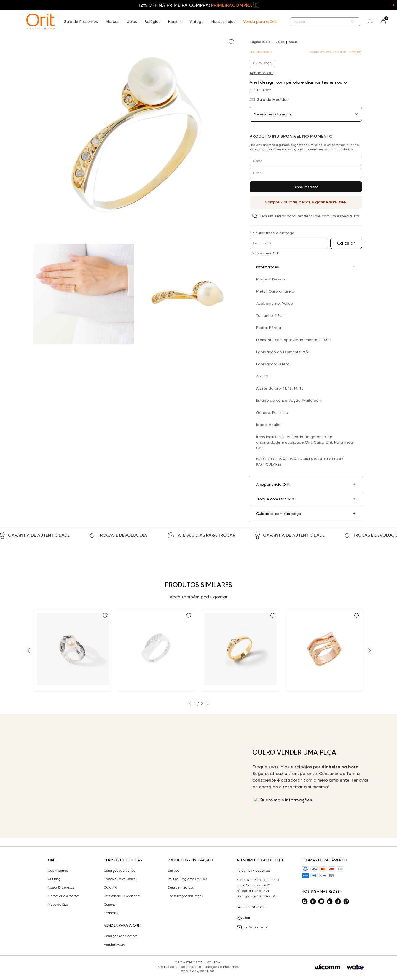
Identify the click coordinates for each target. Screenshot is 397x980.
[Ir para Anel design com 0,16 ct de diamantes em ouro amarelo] (240, 650)
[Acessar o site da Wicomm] (328, 967)
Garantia (111, 887)
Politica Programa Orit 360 (187, 879)
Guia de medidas (181, 887)
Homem (175, 21)
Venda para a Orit (260, 21)
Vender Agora (115, 944)
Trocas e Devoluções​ (120, 879)
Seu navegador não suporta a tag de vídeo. (129, 776)
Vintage (197, 21)
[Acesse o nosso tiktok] (338, 901)
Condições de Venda (120, 871)
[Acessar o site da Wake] (355, 967)
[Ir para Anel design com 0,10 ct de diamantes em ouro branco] (157, 650)
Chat (243, 918)
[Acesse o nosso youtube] (321, 901)
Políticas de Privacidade (122, 896)
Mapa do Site (58, 905)
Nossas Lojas (223, 21)
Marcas (112, 21)
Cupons (109, 905)
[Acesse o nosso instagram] (305, 901)
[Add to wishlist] (232, 42)
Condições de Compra (121, 936)
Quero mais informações (286, 800)
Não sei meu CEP (266, 253)
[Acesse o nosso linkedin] (330, 901)
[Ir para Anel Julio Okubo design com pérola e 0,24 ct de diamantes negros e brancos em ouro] (73, 650)
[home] (41, 21)
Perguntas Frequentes (253, 871)
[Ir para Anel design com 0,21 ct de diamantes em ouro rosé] (324, 650)
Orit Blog (54, 879)
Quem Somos (58, 871)
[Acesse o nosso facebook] (313, 901)
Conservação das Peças (185, 896)
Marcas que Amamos (64, 896)
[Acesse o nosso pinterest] (346, 901)
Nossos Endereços (61, 887)
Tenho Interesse (306, 187)
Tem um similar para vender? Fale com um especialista (309, 216)
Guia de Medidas (273, 99)
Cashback (111, 913)
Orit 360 (173, 871)
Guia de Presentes (81, 21)
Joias (132, 21)
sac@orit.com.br (252, 927)
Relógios (153, 21)
